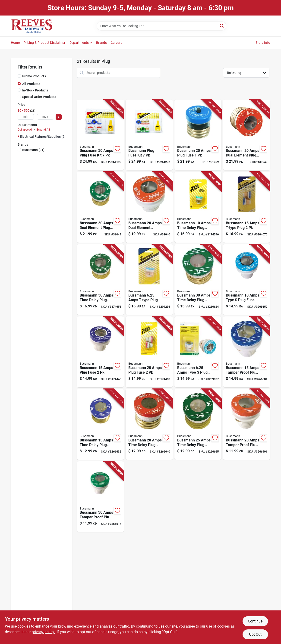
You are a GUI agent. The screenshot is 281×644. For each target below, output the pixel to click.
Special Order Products (39, 97)
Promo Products (34, 76)
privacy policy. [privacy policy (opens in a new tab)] (43, 632)
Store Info (263, 43)
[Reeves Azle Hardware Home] (32, 26)
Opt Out (255, 634)
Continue (255, 621)
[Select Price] (59, 117)
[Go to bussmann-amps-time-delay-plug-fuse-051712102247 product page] (100, 280)
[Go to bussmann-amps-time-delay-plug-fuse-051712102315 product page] (100, 424)
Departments (79, 43)
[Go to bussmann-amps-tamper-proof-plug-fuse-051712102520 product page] (247, 424)
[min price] (26, 117)
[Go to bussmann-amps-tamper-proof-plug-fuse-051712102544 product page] (100, 497)
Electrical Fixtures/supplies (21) (44, 137)
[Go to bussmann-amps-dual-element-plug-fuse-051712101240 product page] (100, 207)
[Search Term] (161, 26)
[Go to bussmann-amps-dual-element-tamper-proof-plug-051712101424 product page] (149, 207)
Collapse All (25, 130)
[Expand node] (19, 136)
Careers (116, 43)
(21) (33, 150)
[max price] (45, 117)
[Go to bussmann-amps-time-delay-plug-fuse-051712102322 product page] (149, 424)
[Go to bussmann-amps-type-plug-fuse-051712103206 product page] (198, 352)
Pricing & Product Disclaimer (45, 43)
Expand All (43, 130)
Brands (101, 43)
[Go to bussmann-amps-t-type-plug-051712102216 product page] (247, 207)
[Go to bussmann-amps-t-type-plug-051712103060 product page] (149, 280)
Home (15, 43)
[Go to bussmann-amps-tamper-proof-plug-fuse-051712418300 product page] (247, 352)
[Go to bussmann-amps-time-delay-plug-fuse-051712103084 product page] (198, 207)
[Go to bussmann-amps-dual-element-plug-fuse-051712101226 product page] (247, 135)
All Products (31, 84)
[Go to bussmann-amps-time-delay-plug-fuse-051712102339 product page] (198, 424)
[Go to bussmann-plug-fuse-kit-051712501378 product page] (149, 135)
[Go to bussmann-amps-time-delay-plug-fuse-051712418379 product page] (198, 280)
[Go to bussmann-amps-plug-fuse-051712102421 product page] (149, 352)
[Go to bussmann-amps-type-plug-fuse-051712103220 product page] (247, 280)
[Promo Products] (19, 76)
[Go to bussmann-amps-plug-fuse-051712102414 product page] (100, 352)
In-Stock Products (35, 90)
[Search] (222, 26)
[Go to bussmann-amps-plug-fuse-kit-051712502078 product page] (100, 135)
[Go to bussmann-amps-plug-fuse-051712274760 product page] (198, 135)
